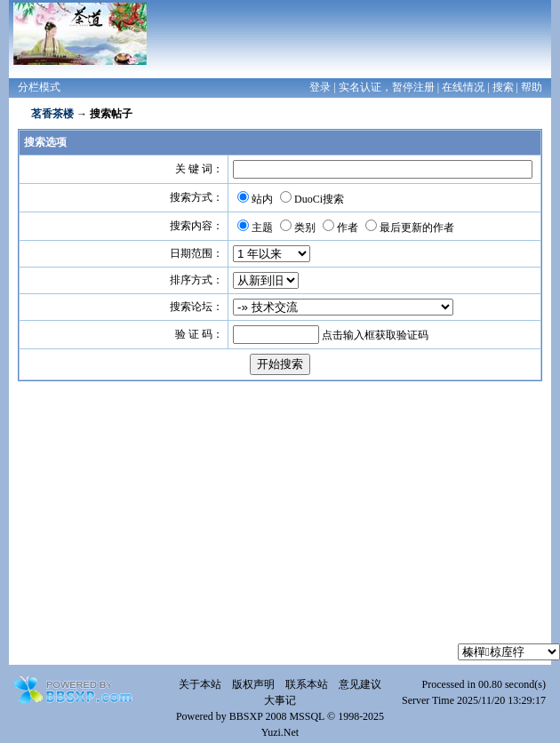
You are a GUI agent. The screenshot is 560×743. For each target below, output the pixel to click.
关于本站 (200, 684)
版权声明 (253, 684)
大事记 (280, 700)
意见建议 (360, 684)
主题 (262, 228)
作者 (348, 228)
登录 (320, 87)
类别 (305, 228)
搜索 (503, 87)
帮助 (532, 87)
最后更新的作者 (417, 228)
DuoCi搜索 (319, 199)
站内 (262, 199)
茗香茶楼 (52, 114)
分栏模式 (39, 87)
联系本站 (307, 684)
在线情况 (463, 87)
